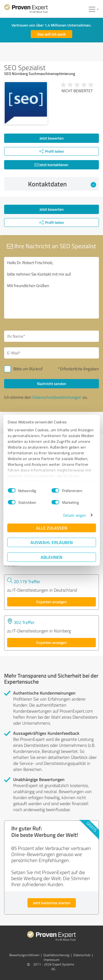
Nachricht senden (52, 384)
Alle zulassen (52, 528)
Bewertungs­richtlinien (24, 955)
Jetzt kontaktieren (51, 165)
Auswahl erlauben (52, 542)
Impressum (51, 960)
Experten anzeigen (51, 602)
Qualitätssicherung (56, 955)
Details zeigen (75, 515)
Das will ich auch (51, 34)
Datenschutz (82, 955)
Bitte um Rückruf (28, 369)
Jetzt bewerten (52, 138)
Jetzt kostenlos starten (52, 903)
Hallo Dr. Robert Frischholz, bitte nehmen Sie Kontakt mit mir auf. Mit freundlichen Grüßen (51, 288)
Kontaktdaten (62, 184)
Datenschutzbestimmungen (57, 397)
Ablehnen (51, 557)
